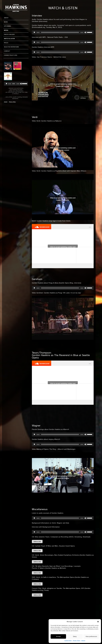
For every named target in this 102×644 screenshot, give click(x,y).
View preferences (91, 636)
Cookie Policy (68, 641)
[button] (98, 622)
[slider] (14, 84)
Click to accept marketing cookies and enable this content (63, 84)
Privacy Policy (77, 641)
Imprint (83, 641)
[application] (16, 84)
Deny (75, 636)
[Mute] (21, 84)
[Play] (7, 84)
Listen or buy (37, 541)
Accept (58, 636)
